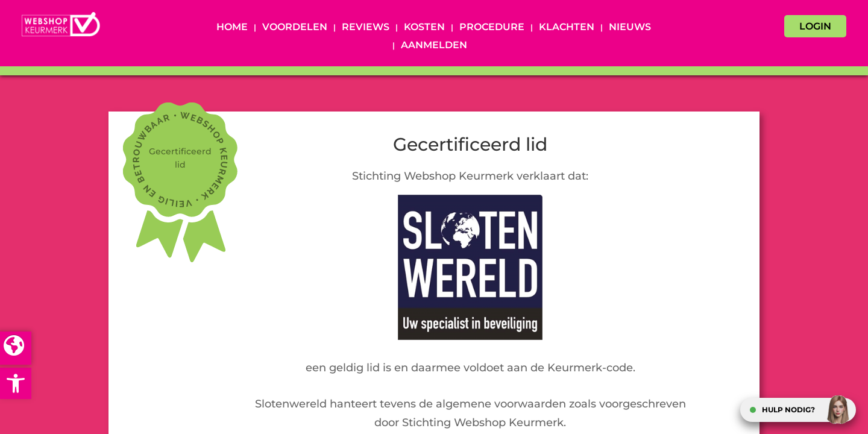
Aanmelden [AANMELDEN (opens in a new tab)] (434, 46)
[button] (16, 383)
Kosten (424, 28)
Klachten (567, 28)
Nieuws (630, 28)
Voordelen (295, 28)
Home (232, 28)
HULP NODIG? (788, 410)
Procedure (492, 28)
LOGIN (815, 26)
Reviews (366, 28)
